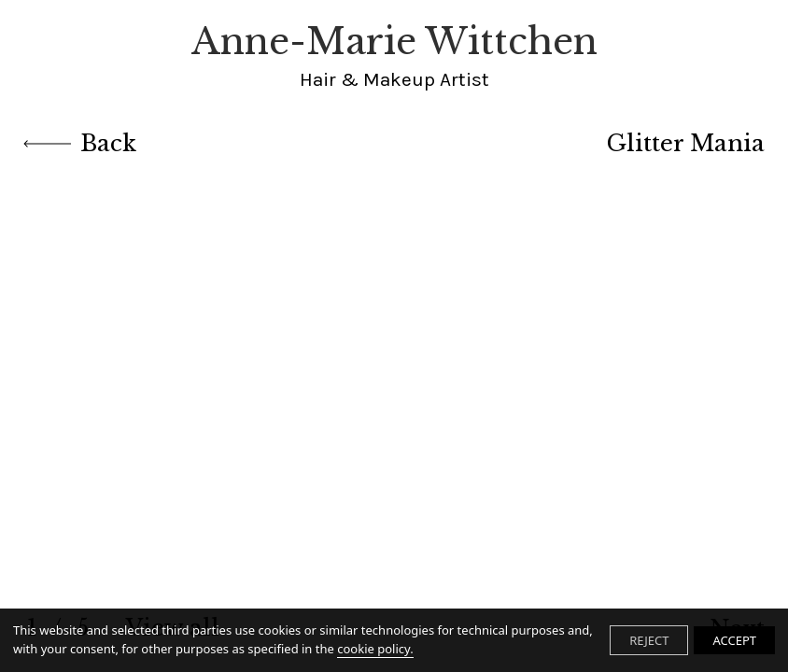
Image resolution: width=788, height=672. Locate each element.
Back (80, 143)
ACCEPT (734, 640)
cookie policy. (375, 649)
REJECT (649, 640)
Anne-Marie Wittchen (394, 56)
